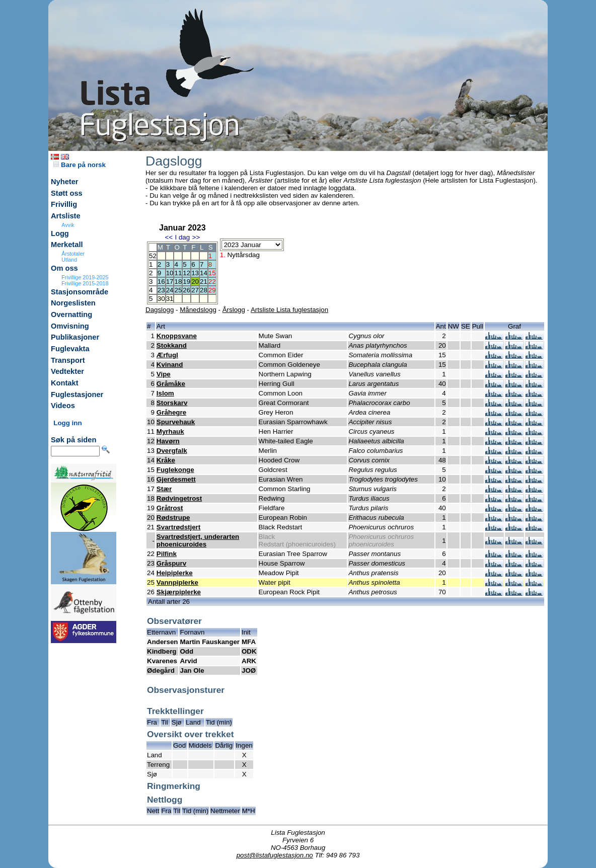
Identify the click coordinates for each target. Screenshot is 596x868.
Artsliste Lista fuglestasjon (289, 310)
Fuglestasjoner (77, 394)
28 (204, 290)
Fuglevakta (70, 349)
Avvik (68, 225)
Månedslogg (198, 310)
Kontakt (65, 383)
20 (195, 282)
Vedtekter (67, 371)
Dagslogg (160, 310)
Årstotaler (73, 254)
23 (161, 290)
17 (170, 282)
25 (178, 290)
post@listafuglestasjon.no (275, 855)
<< (169, 237)
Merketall (67, 245)
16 (161, 282)
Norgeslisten (73, 303)
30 (161, 299)
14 (204, 273)
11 (178, 273)
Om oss (64, 268)
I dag (182, 237)
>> (196, 237)
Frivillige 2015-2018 (85, 283)
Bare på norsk (80, 165)
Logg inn (67, 423)
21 (204, 282)
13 (195, 273)
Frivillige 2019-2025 (85, 277)
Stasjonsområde (80, 292)
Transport (68, 360)
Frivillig (64, 204)
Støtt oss (67, 193)
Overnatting (71, 314)
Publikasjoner (75, 337)
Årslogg (234, 310)
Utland (69, 260)
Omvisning (70, 326)
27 (195, 290)
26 (187, 290)
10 (170, 273)
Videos (63, 406)
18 (178, 282)
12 (187, 273)
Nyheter (65, 182)
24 (170, 290)
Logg (60, 233)
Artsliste (66, 216)
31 (170, 299)
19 (187, 282)
